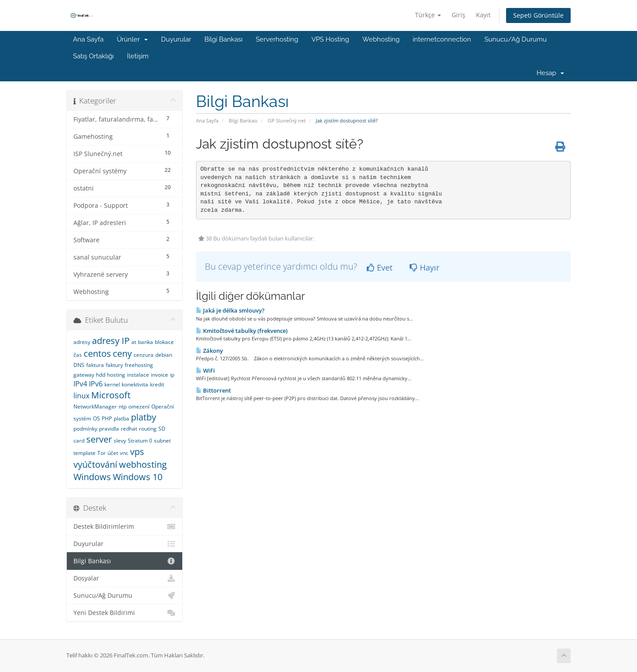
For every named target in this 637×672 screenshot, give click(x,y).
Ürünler (132, 39)
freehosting (139, 365)
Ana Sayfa (88, 39)
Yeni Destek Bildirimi (125, 613)
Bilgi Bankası (223, 39)
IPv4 (80, 384)
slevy (120, 441)
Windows (92, 477)
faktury (114, 365)
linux (81, 396)
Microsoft (111, 395)
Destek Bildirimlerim (125, 527)
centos (97, 353)
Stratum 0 (140, 441)
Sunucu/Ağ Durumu (516, 39)
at (134, 342)
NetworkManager (95, 407)
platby (144, 417)
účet (113, 453)
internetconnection (442, 39)
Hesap (550, 73)
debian (164, 355)
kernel (112, 384)
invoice (159, 375)
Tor (102, 453)
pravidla (109, 429)
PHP (107, 418)
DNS (79, 365)
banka (146, 342)
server (99, 439)
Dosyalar (125, 578)
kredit (157, 384)
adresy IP (111, 341)
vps (137, 452)
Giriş (459, 15)
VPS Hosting (330, 39)
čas (78, 355)
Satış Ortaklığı (93, 56)
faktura (95, 365)
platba (121, 418)
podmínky (85, 429)
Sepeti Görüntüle (538, 15)
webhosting (143, 464)
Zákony (209, 351)
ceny (122, 353)
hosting (116, 375)
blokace (164, 342)
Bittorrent (213, 390)
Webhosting (381, 39)
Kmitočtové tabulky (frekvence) (242, 331)
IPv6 (96, 384)
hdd (101, 375)
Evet (380, 267)
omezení (139, 407)
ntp (123, 407)
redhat (129, 429)
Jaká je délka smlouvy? (230, 310)
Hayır (424, 267)
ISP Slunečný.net (287, 120)
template (84, 453)
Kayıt (483, 15)
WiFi (205, 370)
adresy (82, 342)
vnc (124, 453)
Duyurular (176, 39)
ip (172, 375)
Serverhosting (277, 39)
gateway (84, 375)
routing (148, 429)
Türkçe (428, 15)
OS (96, 418)
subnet (162, 441)
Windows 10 (138, 477)
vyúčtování (95, 464)
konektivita (135, 384)
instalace (138, 375)
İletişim (138, 56)
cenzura (144, 355)
